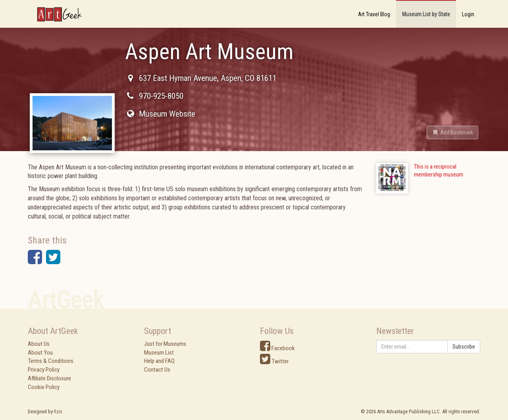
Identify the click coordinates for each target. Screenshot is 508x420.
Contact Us (157, 370)
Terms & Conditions (51, 361)
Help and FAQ (159, 361)
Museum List (159, 353)
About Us (39, 344)
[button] (452, 132)
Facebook (277, 348)
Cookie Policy (44, 387)
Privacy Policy (44, 370)
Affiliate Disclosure (49, 378)
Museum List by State (426, 14)
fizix (58, 411)
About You (40, 353)
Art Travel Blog (374, 14)
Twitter (274, 361)
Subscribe (464, 347)
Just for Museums (165, 344)
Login (468, 14)
